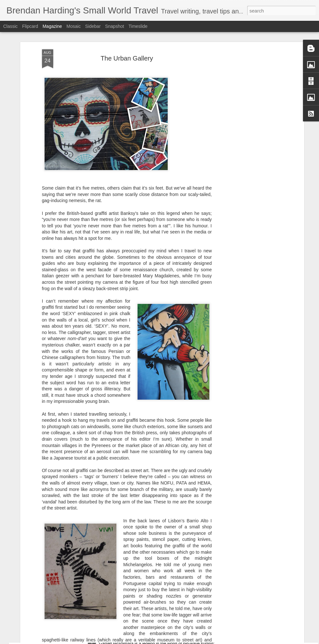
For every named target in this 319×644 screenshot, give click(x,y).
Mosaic (73, 26)
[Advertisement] (247, 115)
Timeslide (138, 26)
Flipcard (30, 26)
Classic (10, 26)
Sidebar (93, 26)
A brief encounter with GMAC (132, 637)
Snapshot (115, 26)
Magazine (52, 26)
